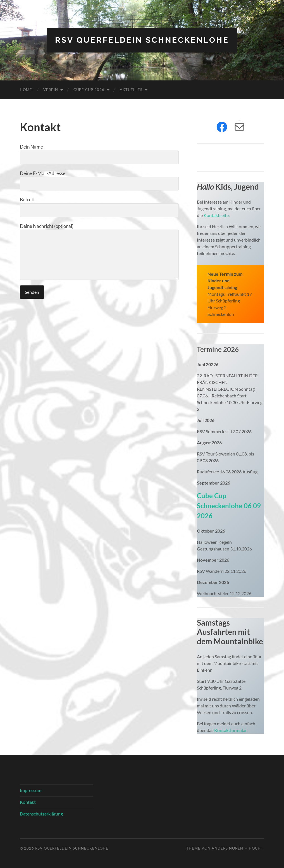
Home (26, 90)
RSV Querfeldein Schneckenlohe (142, 40)
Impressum (31, 790)
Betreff (99, 207)
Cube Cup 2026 (89, 90)
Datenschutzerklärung (41, 814)
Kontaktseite (216, 215)
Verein (51, 90)
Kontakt (28, 802)
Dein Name (99, 154)
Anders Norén (227, 848)
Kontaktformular (230, 730)
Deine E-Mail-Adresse (99, 181)
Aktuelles (131, 90)
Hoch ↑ (256, 848)
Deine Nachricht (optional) (99, 252)
